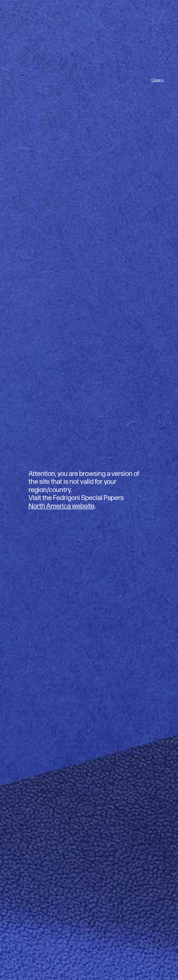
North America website (62, 506)
